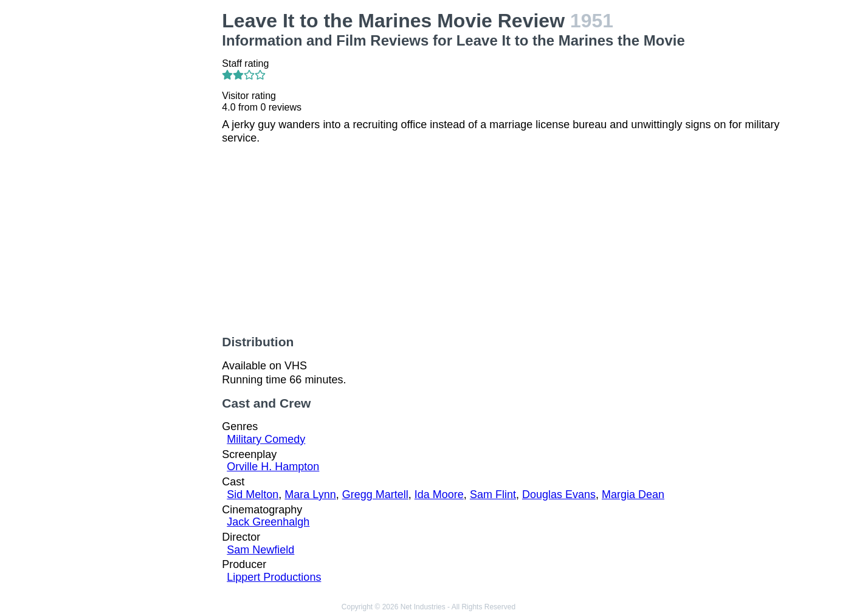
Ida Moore (439, 495)
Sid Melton (253, 495)
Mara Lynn (310, 495)
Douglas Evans (559, 495)
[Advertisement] (150, 192)
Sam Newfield (260, 550)
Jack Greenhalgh (268, 522)
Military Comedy (266, 439)
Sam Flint (493, 495)
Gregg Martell (375, 495)
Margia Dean (633, 495)
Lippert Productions (274, 577)
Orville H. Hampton (273, 467)
